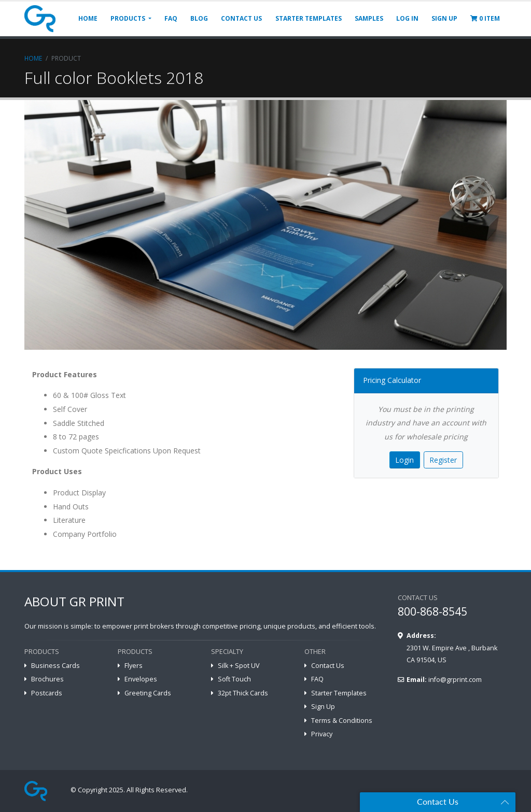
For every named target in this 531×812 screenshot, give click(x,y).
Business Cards (55, 666)
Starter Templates (339, 693)
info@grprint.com (455, 680)
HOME (88, 18)
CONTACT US (241, 18)
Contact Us (328, 666)
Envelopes (141, 679)
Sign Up (323, 707)
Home (33, 58)
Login (404, 460)
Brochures (47, 679)
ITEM (485, 18)
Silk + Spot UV (239, 666)
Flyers (134, 666)
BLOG (199, 18)
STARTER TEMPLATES (309, 18)
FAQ (171, 18)
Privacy (322, 734)
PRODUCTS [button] (129, 18)
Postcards (47, 693)
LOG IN (407, 18)
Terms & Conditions (342, 721)
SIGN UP (444, 18)
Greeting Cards (148, 693)
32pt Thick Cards (243, 693)
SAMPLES (369, 18)
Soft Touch (234, 679)
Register (443, 460)
